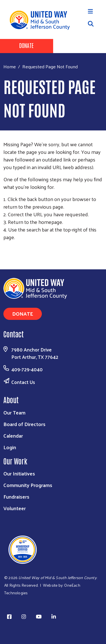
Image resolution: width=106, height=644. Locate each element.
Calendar (13, 435)
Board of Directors (24, 424)
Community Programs (28, 485)
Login (10, 447)
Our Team (14, 412)
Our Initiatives (19, 473)
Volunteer (15, 508)
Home (10, 66)
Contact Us (23, 382)
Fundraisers (16, 496)
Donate (26, 45)
